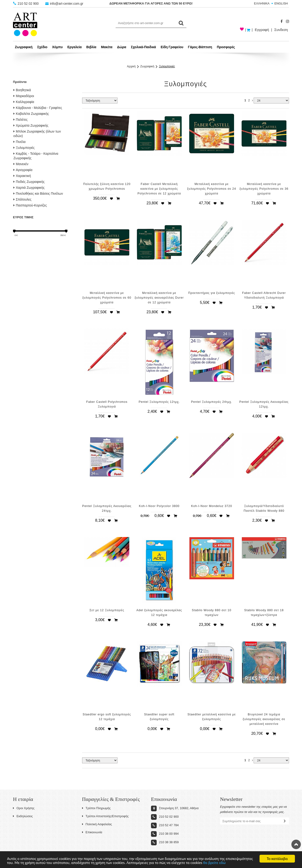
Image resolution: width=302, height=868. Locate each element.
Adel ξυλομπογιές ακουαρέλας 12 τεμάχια (159, 613)
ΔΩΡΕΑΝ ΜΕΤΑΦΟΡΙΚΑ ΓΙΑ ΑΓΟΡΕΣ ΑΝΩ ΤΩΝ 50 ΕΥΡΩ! (151, 3)
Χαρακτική (22, 176)
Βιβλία (91, 47)
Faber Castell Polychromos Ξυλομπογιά (107, 404)
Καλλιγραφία (24, 102)
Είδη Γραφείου (172, 47)
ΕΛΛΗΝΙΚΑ (262, 3)
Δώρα (122, 47)
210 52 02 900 (26, 4)
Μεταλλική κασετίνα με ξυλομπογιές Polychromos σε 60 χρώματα (107, 298)
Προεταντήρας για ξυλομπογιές (212, 293)
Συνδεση (281, 30)
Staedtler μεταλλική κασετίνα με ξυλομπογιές (212, 717)
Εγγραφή (262, 30)
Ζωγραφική (24, 47)
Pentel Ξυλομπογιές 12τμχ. (159, 402)
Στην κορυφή (296, 844)
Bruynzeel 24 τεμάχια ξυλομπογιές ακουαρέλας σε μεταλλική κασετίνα (264, 719)
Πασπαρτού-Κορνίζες (30, 205)
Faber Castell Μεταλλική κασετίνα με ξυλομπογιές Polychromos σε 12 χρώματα (159, 189)
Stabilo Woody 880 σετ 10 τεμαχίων (212, 613)
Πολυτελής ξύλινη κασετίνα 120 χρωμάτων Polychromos (107, 186)
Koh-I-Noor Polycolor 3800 (159, 506)
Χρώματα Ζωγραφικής (31, 125)
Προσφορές (226, 47)
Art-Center (25, 24)
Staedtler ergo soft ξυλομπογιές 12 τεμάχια (107, 717)
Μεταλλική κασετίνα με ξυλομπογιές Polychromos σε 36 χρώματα (264, 189)
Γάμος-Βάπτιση (200, 47)
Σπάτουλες (22, 199)
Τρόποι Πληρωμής (96, 808)
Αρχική (131, 66)
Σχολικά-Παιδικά (143, 47)
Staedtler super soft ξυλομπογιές (159, 717)
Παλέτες (21, 120)
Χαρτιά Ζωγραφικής (29, 188)
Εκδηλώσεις (23, 816)
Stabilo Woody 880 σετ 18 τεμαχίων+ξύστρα (264, 613)
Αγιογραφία (23, 170)
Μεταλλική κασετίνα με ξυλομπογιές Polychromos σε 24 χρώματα (212, 189)
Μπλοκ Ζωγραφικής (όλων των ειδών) (37, 134)
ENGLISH (281, 3)
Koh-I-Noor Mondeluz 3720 (212, 506)
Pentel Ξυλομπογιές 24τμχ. (212, 402)
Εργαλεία (74, 47)
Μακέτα (107, 47)
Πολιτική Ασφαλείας (97, 824)
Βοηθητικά (22, 90)
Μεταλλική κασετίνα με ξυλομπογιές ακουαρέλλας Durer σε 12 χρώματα (159, 298)
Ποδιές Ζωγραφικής (29, 182)
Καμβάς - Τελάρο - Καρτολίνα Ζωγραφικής (36, 156)
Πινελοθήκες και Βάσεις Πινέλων (38, 193)
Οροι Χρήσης (24, 808)
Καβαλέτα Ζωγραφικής (31, 114)
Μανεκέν (21, 164)
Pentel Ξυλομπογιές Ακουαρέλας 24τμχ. (107, 508)
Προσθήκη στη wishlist (111, 198)
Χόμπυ (57, 47)
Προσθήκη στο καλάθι (118, 198)
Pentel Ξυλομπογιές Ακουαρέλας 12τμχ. (264, 404)
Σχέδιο (42, 47)
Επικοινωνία (92, 832)
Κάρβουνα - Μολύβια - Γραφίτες (38, 108)
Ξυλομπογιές (167, 66)
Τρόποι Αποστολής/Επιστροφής (105, 816)
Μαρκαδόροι (24, 96)
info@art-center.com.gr (65, 4)
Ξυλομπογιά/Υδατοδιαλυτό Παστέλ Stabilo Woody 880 (264, 508)
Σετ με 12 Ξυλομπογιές (107, 610)
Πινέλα (19, 142)
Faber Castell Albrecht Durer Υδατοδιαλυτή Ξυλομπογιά (264, 295)
